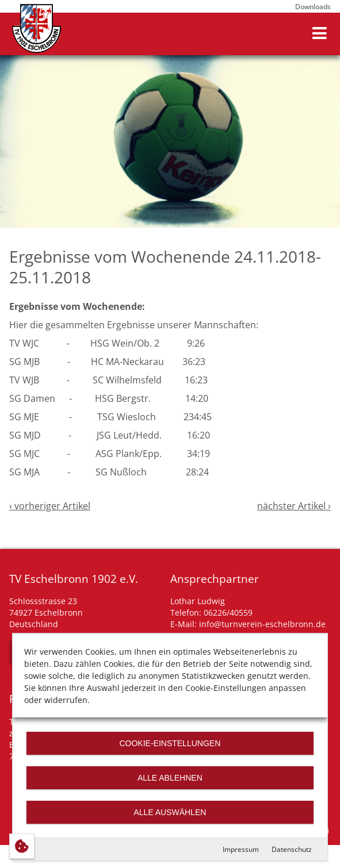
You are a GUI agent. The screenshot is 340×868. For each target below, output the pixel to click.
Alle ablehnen (170, 778)
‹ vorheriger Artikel (50, 506)
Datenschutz (292, 849)
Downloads (313, 7)
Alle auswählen (170, 812)
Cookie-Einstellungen (170, 743)
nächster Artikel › (294, 506)
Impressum (241, 849)
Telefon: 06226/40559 (211, 612)
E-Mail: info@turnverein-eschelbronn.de (248, 624)
